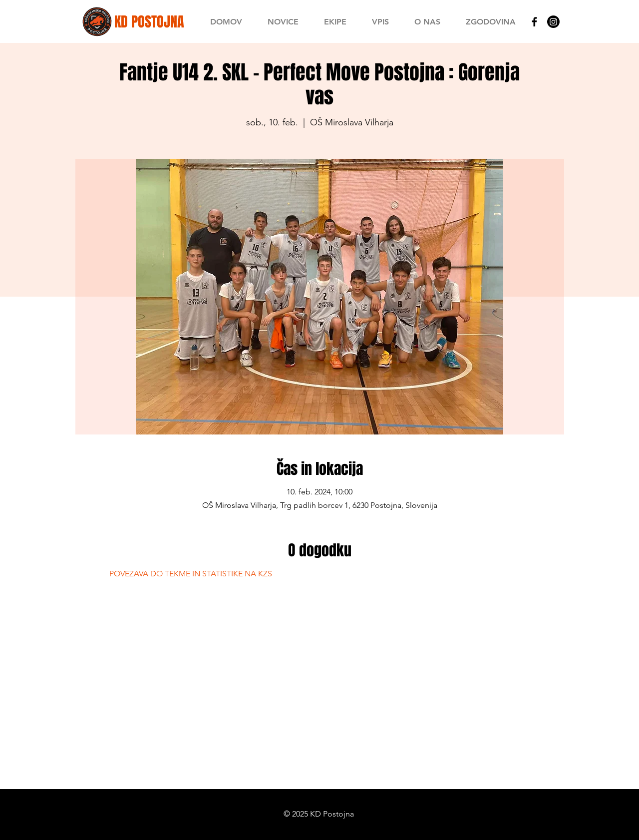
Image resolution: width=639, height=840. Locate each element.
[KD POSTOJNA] (149, 22)
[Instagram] (553, 22)
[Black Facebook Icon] (534, 22)
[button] (335, 22)
